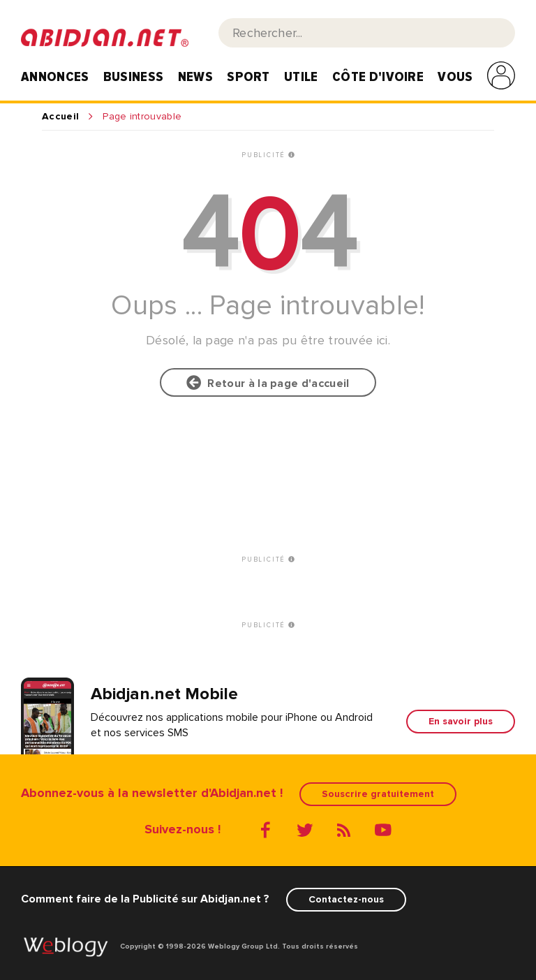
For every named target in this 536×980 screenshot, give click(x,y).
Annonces (55, 77)
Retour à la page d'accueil (268, 383)
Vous (455, 77)
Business (134, 77)
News (195, 77)
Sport (248, 77)
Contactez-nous (346, 899)
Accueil (60, 117)
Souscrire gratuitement (378, 794)
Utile (301, 77)
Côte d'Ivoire (378, 77)
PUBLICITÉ (268, 155)
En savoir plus (461, 721)
